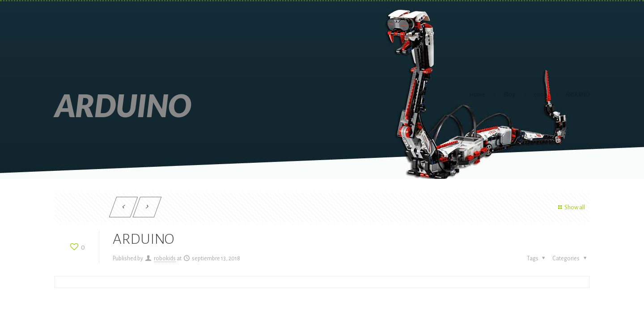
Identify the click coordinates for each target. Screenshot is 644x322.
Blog (510, 95)
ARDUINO (578, 95)
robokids (165, 258)
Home (477, 95)
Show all (570, 208)
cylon (540, 95)
